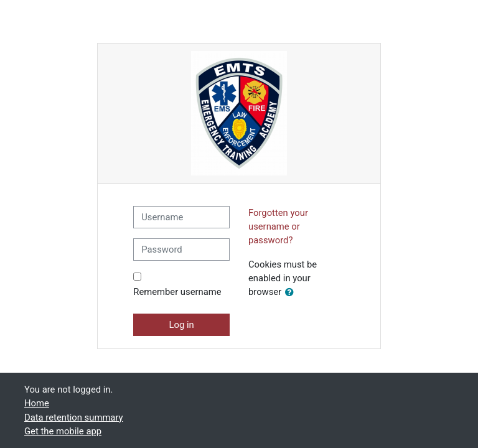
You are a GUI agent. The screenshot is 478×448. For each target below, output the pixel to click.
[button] (292, 292)
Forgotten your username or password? (278, 226)
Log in (182, 325)
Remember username (177, 292)
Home (37, 403)
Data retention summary (74, 418)
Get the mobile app (63, 431)
